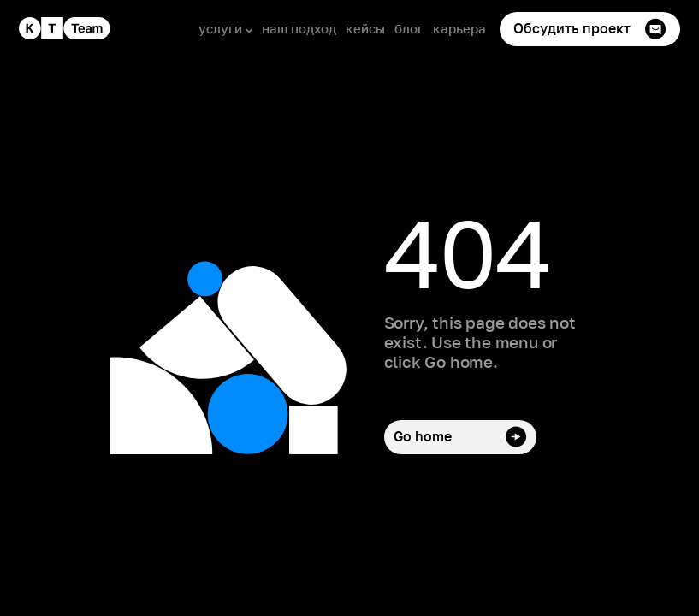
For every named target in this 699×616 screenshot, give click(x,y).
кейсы (365, 29)
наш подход (299, 29)
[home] (65, 29)
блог (409, 29)
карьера (459, 29)
